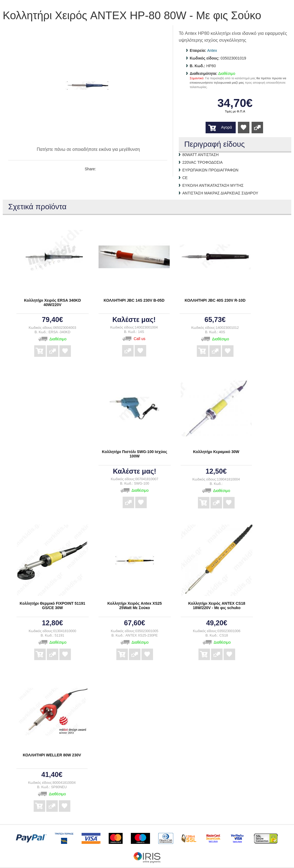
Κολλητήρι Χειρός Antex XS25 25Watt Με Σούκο (135, 606)
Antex (212, 50)
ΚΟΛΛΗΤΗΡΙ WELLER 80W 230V (52, 755)
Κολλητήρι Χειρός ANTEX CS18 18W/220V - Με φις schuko (217, 606)
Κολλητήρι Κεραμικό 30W (216, 452)
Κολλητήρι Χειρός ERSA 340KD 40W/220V (53, 302)
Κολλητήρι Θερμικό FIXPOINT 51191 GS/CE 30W (53, 606)
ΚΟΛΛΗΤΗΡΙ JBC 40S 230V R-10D (215, 300)
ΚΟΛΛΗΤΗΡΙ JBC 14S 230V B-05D (134, 300)
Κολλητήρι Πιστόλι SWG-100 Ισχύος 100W (135, 454)
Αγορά (226, 127)
